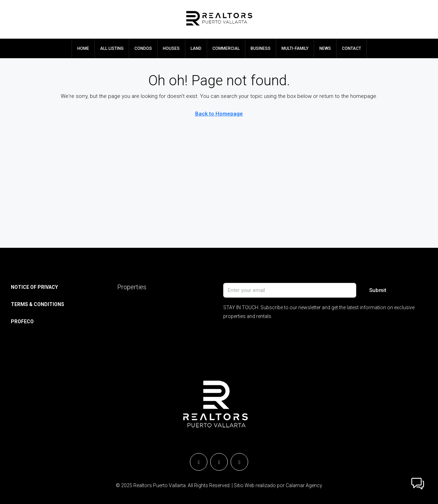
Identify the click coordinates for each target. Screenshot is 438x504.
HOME (83, 48)
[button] (418, 484)
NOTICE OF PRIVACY (34, 287)
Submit (378, 290)
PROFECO (22, 321)
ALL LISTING (112, 48)
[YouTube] (239, 462)
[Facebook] (199, 462)
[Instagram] (219, 462)
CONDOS (143, 48)
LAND (196, 48)
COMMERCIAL (226, 48)
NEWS (325, 48)
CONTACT (351, 48)
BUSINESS (261, 48)
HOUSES (171, 48)
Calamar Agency (304, 485)
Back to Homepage (219, 114)
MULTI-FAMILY (295, 48)
